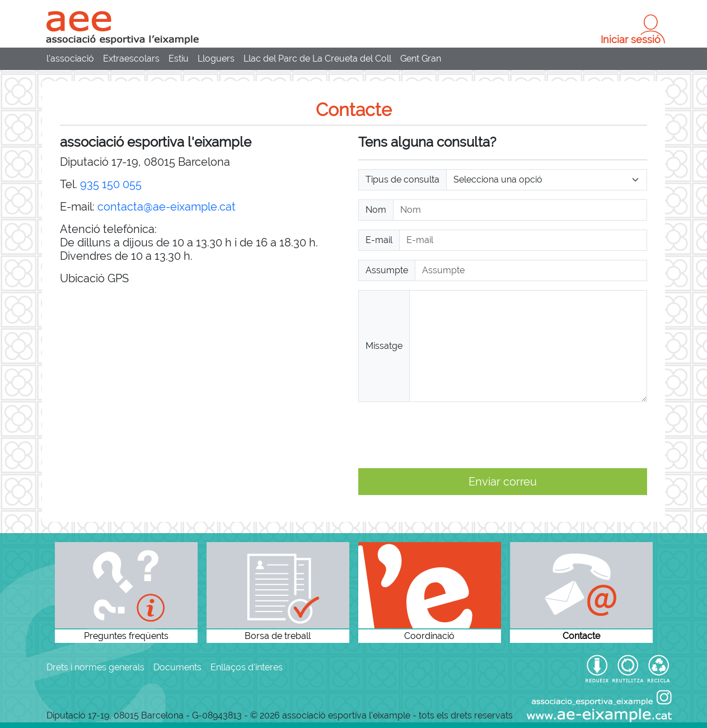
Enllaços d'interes (247, 667)
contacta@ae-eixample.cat (167, 207)
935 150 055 (111, 184)
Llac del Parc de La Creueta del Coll (317, 59)
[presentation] (443, 435)
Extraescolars (131, 59)
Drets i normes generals (95, 667)
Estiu (179, 59)
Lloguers (216, 59)
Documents (177, 667)
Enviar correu (503, 482)
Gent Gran (421, 59)
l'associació (70, 59)
